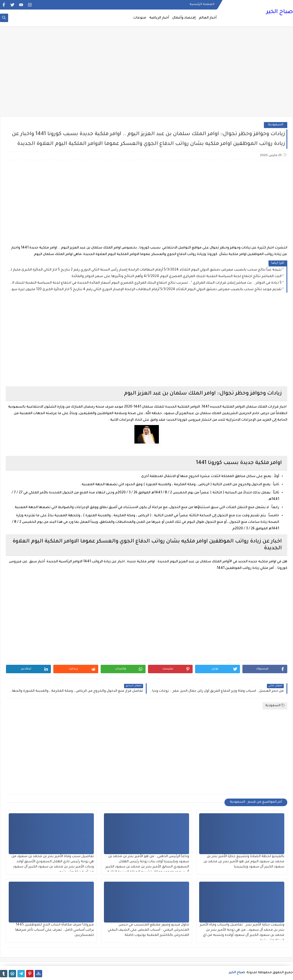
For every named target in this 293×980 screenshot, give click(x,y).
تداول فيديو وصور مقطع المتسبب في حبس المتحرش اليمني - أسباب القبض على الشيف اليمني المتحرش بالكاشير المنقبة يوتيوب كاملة (148, 930)
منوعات (140, 18)
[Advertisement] (146, 74)
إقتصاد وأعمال (184, 18)
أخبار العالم (208, 18)
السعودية (276, 125)
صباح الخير (280, 12)
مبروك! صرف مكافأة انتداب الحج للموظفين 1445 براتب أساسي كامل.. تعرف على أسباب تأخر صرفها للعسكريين (55, 930)
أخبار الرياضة (159, 18)
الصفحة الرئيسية (202, 4)
